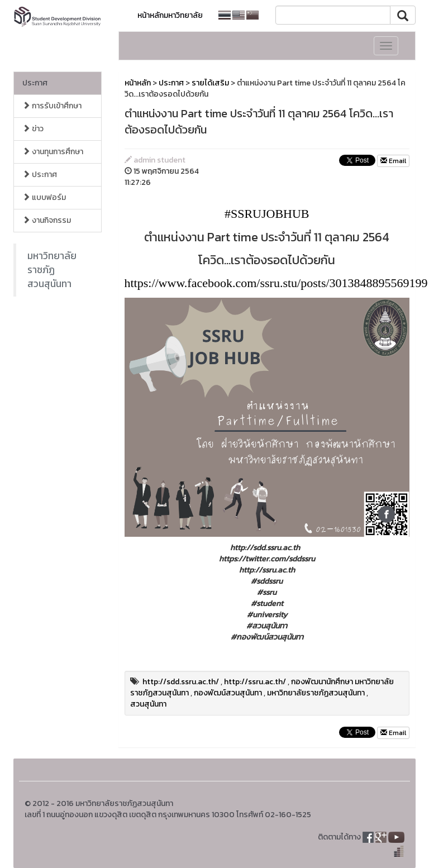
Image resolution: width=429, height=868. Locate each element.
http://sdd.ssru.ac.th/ (181, 682)
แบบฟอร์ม (44, 197)
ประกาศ (35, 83)
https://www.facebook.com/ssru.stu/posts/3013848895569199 (276, 283)
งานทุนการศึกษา (53, 152)
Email (393, 161)
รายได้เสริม (210, 83)
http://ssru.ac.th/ (255, 682)
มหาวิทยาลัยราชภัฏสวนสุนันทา (52, 270)
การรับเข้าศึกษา (52, 106)
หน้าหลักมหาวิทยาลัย (170, 15)
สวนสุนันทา (148, 704)
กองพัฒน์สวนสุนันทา (228, 693)
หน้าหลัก (138, 83)
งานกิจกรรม (47, 220)
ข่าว (33, 129)
